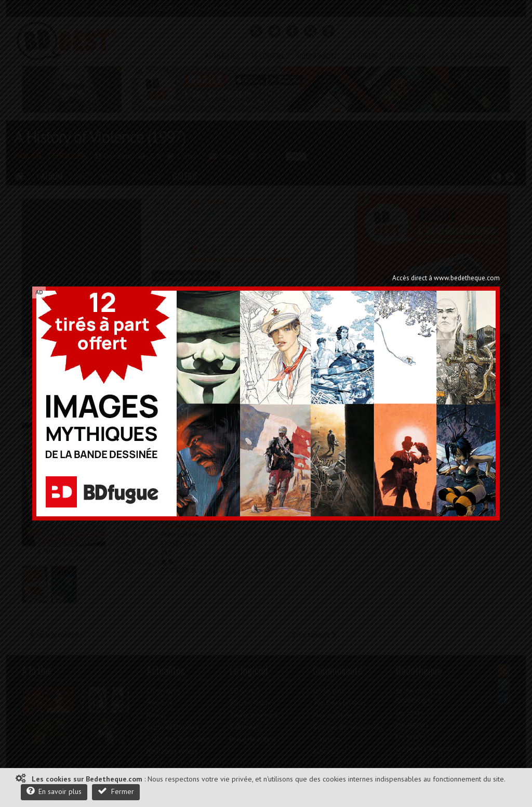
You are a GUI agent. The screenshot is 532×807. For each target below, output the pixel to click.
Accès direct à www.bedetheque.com (446, 278)
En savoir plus (54, 791)
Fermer (116, 791)
